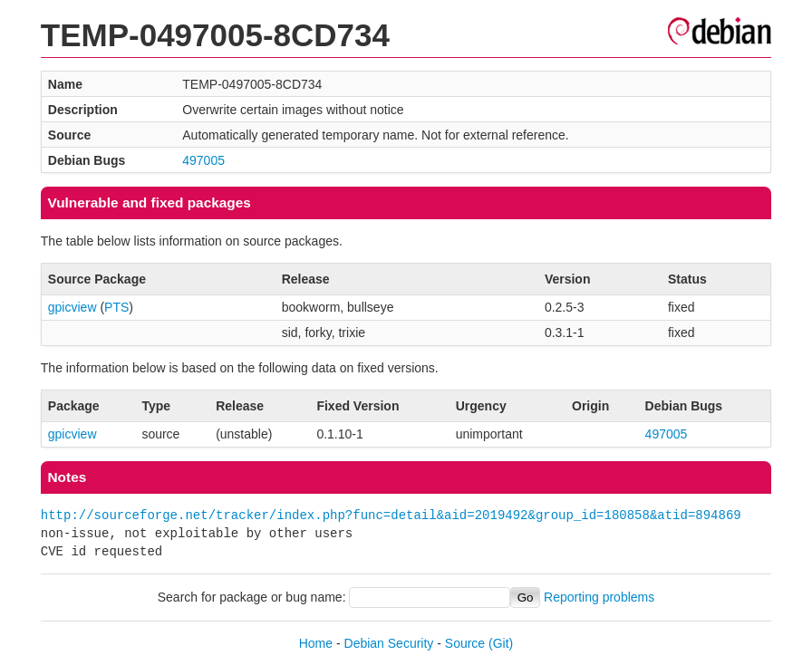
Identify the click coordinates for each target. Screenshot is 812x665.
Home (316, 643)
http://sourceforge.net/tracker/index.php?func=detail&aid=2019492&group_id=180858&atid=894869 (391, 515)
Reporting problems (599, 597)
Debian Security (389, 643)
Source (465, 643)
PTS (116, 307)
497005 (203, 160)
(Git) (501, 643)
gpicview (72, 307)
